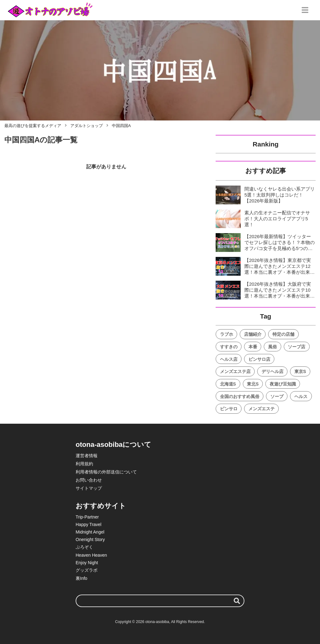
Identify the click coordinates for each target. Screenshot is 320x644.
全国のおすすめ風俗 (240, 396)
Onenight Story (90, 539)
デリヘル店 (272, 371)
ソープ (277, 396)
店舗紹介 (253, 334)
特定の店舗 (283, 334)
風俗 (272, 347)
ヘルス (301, 396)
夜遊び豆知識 (283, 384)
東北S (253, 384)
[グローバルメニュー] (305, 10)
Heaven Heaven (91, 555)
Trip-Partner (87, 517)
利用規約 (84, 464)
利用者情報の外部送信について (106, 472)
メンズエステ (262, 409)
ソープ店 (297, 347)
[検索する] (237, 601)
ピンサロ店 (259, 359)
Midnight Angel (90, 532)
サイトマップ (89, 488)
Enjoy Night (87, 563)
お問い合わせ (89, 480)
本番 (253, 347)
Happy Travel (88, 524)
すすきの (229, 347)
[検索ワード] (160, 601)
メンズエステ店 (235, 371)
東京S (300, 371)
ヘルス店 (229, 359)
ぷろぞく (84, 547)
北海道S (228, 384)
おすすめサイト (101, 506)
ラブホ (227, 334)
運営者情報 (87, 456)
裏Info (81, 578)
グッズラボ (87, 570)
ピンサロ (229, 409)
